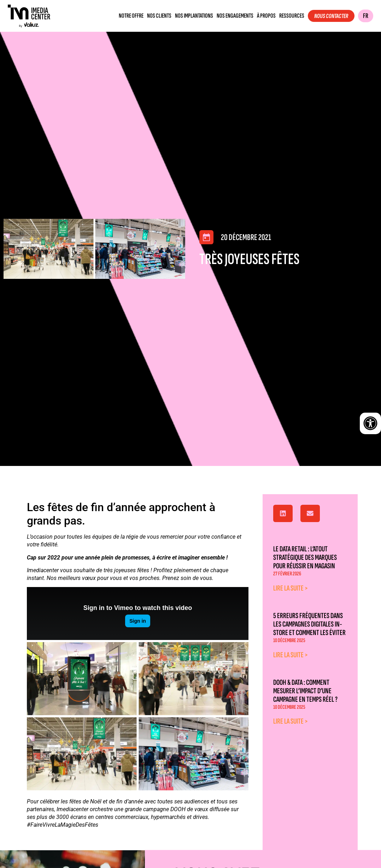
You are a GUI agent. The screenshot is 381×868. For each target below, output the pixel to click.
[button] (283, 514)
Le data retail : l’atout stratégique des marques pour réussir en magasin (305, 558)
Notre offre (131, 16)
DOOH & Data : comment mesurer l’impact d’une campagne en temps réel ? (305, 691)
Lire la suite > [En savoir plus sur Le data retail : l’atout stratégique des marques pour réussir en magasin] (291, 588)
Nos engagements (235, 16)
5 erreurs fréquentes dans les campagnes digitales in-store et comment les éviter (309, 624)
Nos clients (159, 16)
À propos (266, 16)
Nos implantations (194, 16)
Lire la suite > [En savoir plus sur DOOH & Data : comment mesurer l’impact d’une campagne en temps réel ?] (291, 721)
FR (366, 16)
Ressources (292, 16)
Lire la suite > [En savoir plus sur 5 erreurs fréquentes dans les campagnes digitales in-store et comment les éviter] (291, 655)
